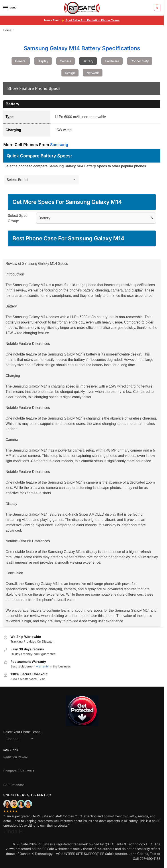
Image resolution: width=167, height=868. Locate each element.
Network (93, 73)
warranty (42, 666)
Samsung (59, 145)
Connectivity (140, 61)
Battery (88, 61)
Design (70, 73)
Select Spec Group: (18, 218)
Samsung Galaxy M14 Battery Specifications (82, 48)
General (21, 61)
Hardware (112, 61)
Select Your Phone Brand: (22, 732)
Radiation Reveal (15, 757)
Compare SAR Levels (19, 771)
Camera (66, 61)
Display (43, 61)
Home (7, 30)
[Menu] (10, 8)
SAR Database (14, 785)
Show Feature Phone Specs (34, 88)
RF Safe (43, 844)
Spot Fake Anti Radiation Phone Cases (92, 20)
